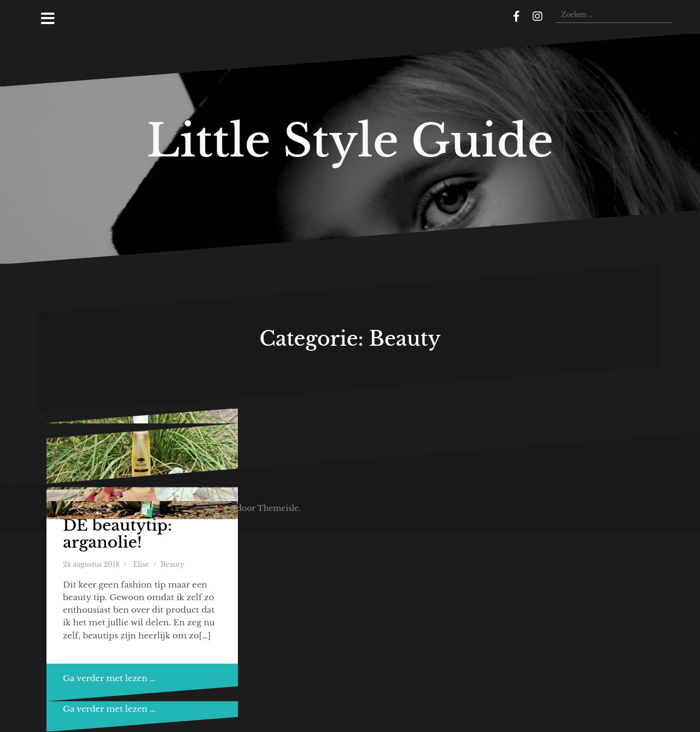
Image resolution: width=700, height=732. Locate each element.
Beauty (173, 564)
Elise (141, 564)
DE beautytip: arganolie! (117, 534)
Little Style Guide (350, 141)
